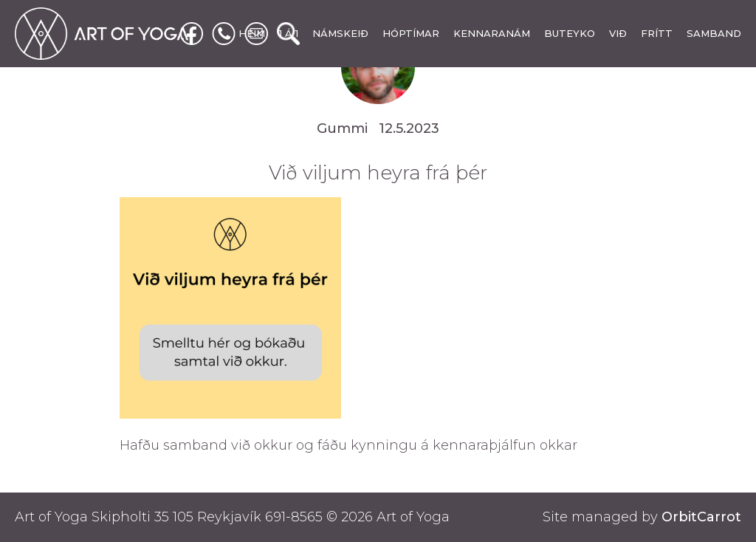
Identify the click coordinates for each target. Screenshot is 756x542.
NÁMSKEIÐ (340, 33)
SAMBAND (714, 33)
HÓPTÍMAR (411, 33)
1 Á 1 (289, 33)
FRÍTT (657, 33)
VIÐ (618, 33)
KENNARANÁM (492, 33)
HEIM (252, 33)
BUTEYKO (570, 33)
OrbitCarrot (701, 517)
